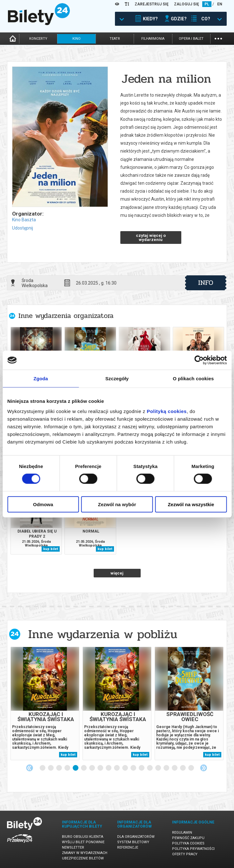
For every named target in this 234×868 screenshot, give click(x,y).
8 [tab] (101, 768)
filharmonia (153, 39)
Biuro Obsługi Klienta (83, 837)
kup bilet (51, 549)
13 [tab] (142, 768)
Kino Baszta (24, 220)
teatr (115, 39)
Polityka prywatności (193, 849)
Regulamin (182, 833)
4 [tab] (68, 768)
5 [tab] (76, 768)
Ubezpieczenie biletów (83, 858)
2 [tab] (51, 768)
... (218, 38)
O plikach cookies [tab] (193, 379)
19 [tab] (191, 768)
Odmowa (43, 504)
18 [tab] (183, 768)
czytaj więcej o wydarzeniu (151, 238)
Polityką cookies (167, 411)
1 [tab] (43, 768)
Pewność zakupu (188, 838)
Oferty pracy (185, 854)
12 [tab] (134, 768)
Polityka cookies (188, 843)
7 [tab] (92, 768)
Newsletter (73, 847)
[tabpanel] (45, 703)
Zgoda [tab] (41, 379)
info (206, 283)
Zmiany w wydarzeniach (85, 853)
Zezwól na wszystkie (191, 504)
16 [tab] (167, 768)
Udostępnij (23, 228)
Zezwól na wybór (117, 504)
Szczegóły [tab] (117, 379)
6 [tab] (84, 768)
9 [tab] (109, 768)
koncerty (38, 39)
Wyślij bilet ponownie (83, 842)
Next (204, 768)
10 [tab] (117, 768)
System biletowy (133, 842)
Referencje (128, 847)
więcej (117, 573)
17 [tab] (175, 768)
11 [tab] (125, 768)
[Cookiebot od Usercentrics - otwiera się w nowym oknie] (199, 360)
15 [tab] (158, 768)
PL (207, 4)
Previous (30, 768)
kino (77, 39)
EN (220, 4)
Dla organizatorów (136, 837)
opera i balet (191, 39)
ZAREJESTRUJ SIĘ (152, 4)
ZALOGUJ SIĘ (187, 4)
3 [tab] (59, 768)
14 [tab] (150, 768)
